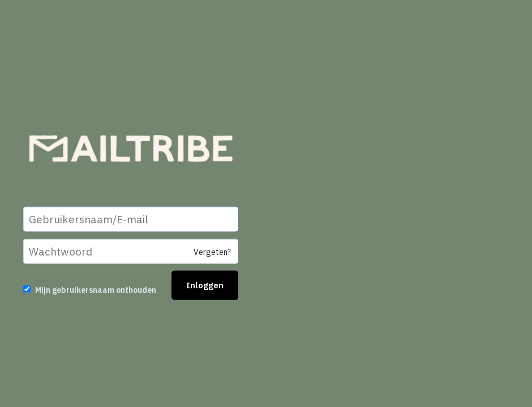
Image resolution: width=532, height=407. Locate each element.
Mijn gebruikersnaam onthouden (96, 290)
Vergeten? (212, 252)
